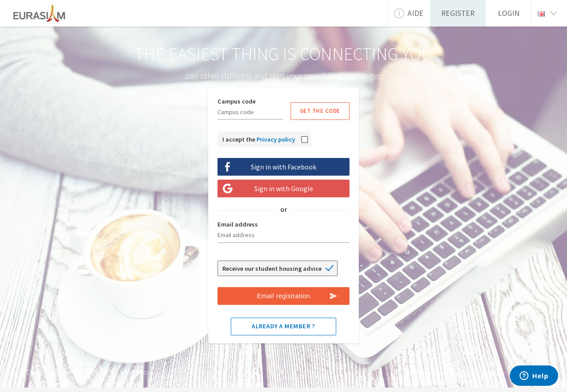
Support (491, 372)
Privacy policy (276, 139)
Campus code (237, 101)
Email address (238, 224)
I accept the (259, 139)
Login (509, 13)
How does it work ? (88, 372)
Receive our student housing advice (272, 269)
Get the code (320, 111)
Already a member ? (283, 326)
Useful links (133, 372)
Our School (42, 372)
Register (458, 13)
